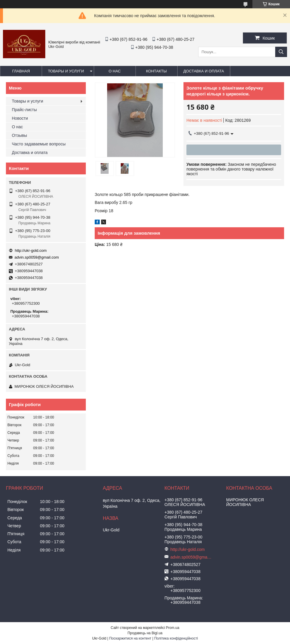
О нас (115, 71)
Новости (20, 118)
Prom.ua (173, 628)
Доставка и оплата (204, 71)
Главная (21, 71)
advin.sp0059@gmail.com (37, 257)
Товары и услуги (66, 71)
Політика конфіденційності (176, 638)
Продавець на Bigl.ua (145, 633)
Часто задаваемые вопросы (39, 144)
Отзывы (19, 135)
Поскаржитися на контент (130, 638)
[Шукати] (281, 52)
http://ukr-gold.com (31, 250)
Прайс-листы (24, 110)
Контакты (156, 71)
